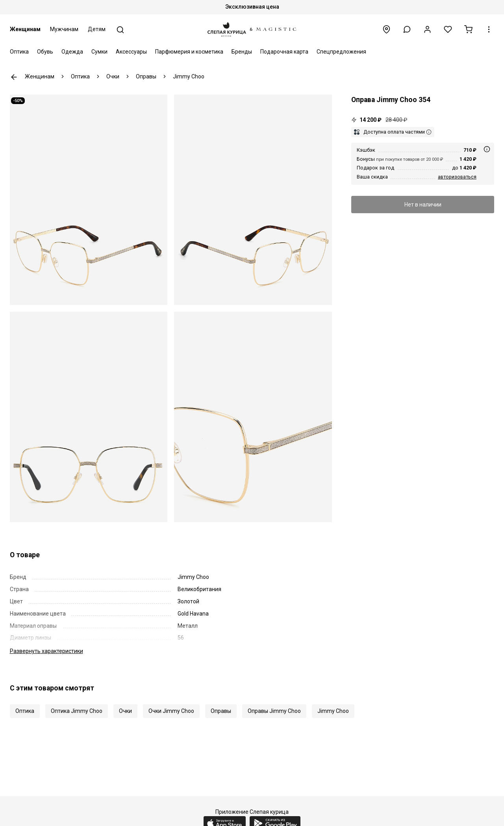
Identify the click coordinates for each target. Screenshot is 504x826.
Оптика (19, 52)
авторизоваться (457, 177)
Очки (125, 711)
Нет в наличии (423, 205)
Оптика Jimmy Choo (77, 711)
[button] (407, 29)
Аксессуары (131, 52)
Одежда (72, 52)
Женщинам (25, 29)
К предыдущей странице (14, 77)
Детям (97, 29)
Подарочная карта (284, 52)
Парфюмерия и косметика (189, 52)
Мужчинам (64, 29)
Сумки (99, 52)
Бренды (242, 52)
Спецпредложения (341, 52)
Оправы (221, 711)
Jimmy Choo (333, 711)
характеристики (46, 651)
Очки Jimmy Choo (171, 711)
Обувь (45, 52)
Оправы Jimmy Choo (274, 711)
